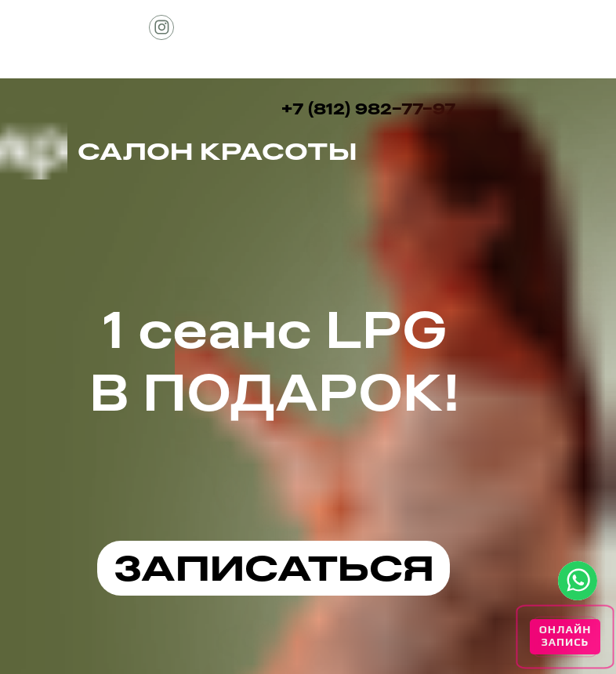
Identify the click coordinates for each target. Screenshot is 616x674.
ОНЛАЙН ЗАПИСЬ (565, 636)
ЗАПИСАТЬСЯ (274, 567)
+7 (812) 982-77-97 (368, 108)
